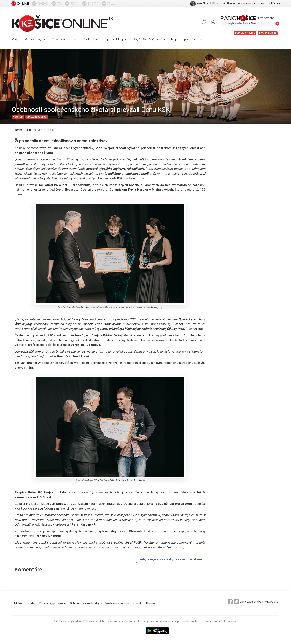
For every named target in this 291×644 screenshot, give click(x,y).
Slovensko (59, 39)
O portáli (31, 603)
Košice (17, 39)
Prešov (30, 39)
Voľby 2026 (138, 39)
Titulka (18, 603)
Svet (86, 39)
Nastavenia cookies (117, 603)
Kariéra (151, 603)
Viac (197, 39)
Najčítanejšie (180, 39)
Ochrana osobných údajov (86, 603)
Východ (43, 39)
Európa (74, 39)
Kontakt (138, 603)
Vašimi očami (158, 39)
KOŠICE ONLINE (23, 130)
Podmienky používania (53, 603)
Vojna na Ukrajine (115, 39)
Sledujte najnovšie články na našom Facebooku (171, 559)
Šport (96, 39)
